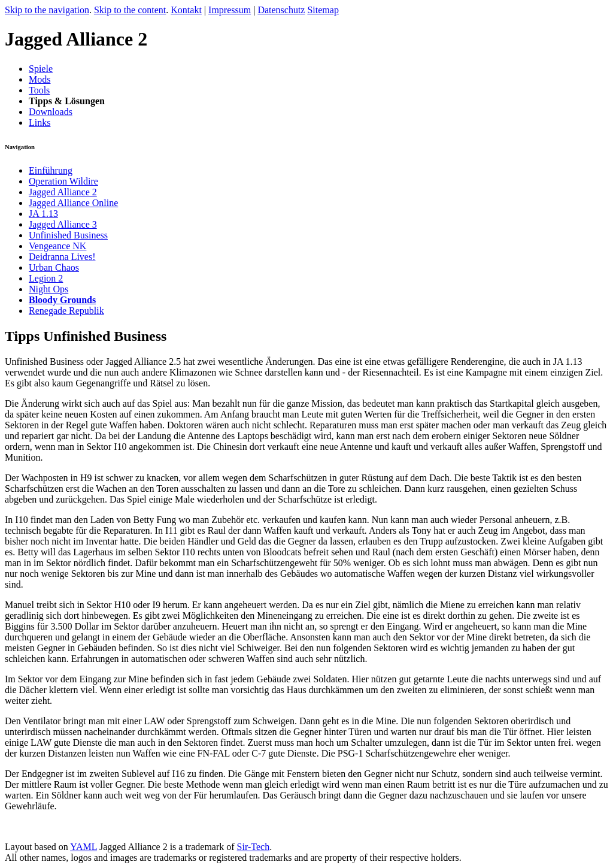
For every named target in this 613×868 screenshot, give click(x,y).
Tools (39, 90)
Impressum (230, 10)
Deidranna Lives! (62, 257)
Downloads (51, 112)
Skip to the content (130, 10)
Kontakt (186, 10)
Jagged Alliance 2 (63, 192)
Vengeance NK (57, 246)
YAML (84, 847)
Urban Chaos (54, 267)
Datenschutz (281, 10)
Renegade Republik (66, 311)
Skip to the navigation (47, 10)
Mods (40, 79)
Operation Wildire (63, 181)
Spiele (41, 69)
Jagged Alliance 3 (63, 224)
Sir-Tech (254, 847)
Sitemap (323, 10)
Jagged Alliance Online (73, 203)
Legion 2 (46, 278)
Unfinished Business (68, 235)
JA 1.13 (43, 214)
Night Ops (48, 289)
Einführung (51, 170)
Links (40, 123)
